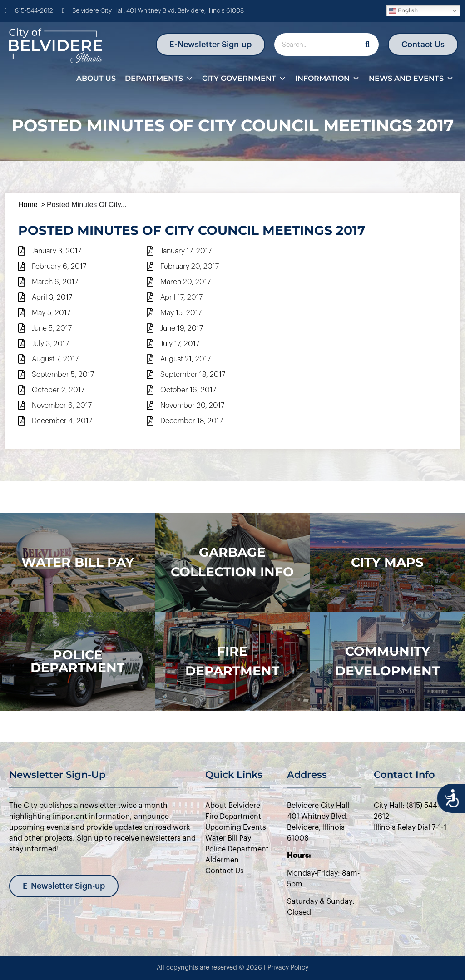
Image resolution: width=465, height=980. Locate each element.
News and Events (411, 79)
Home (28, 205)
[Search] (367, 45)
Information (327, 79)
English (403, 11)
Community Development (387, 661)
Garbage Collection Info (232, 562)
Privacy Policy (288, 968)
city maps (387, 562)
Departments (159, 79)
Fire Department (232, 661)
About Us (96, 78)
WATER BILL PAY (78, 562)
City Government (244, 79)
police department (77, 661)
